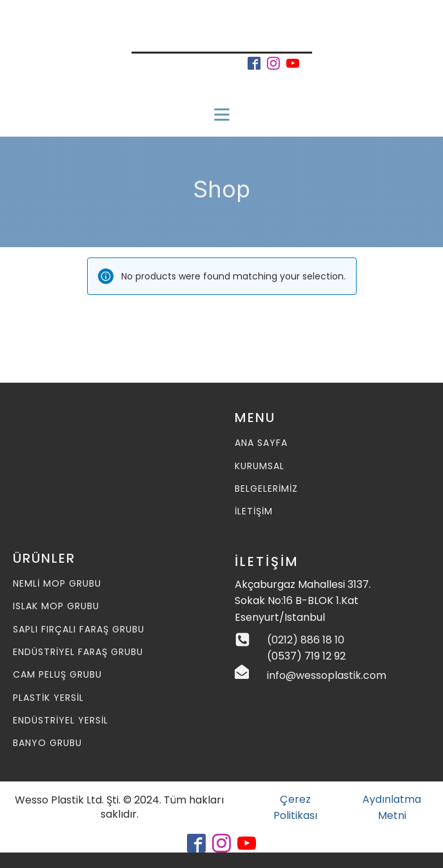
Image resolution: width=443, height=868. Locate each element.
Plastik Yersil (48, 698)
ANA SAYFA (261, 443)
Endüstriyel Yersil (61, 721)
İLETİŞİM (254, 511)
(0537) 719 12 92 (306, 656)
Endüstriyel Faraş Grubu (78, 652)
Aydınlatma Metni (392, 808)
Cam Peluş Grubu (57, 675)
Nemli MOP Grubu (57, 584)
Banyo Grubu (47, 743)
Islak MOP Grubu (56, 606)
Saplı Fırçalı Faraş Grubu (79, 630)
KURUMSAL (260, 466)
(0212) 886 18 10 (306, 640)
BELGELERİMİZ (266, 489)
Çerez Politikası (295, 808)
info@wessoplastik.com (327, 675)
